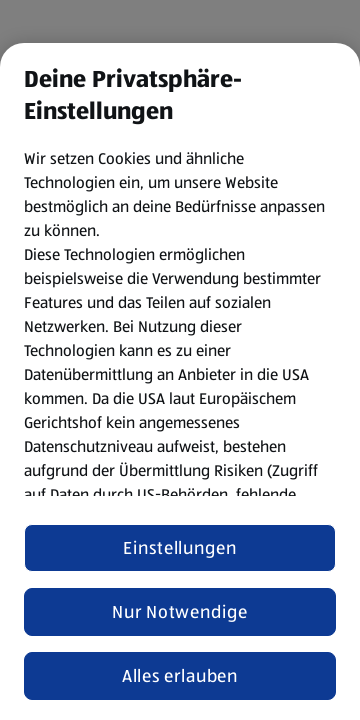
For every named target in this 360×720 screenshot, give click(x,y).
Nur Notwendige (180, 612)
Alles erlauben (180, 676)
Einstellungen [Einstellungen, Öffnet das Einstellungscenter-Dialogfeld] (180, 548)
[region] (180, 381)
